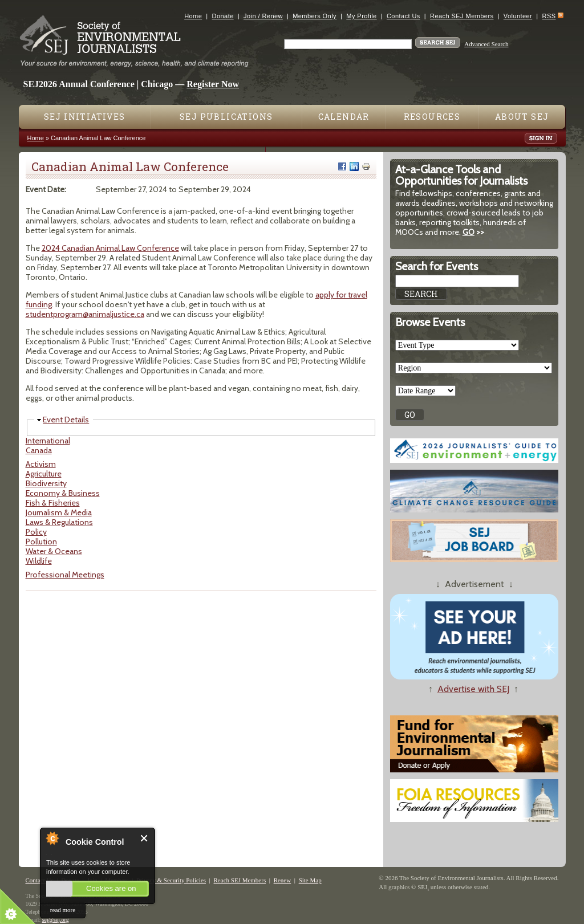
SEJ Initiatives (85, 117)
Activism (41, 464)
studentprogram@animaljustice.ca (85, 314)
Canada (39, 450)
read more (63, 910)
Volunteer (518, 16)
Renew (283, 880)
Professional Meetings (65, 575)
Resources (432, 117)
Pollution (41, 542)
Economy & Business (63, 493)
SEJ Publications (226, 117)
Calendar (344, 117)
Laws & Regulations (59, 522)
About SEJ (522, 117)
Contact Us (403, 16)
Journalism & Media (59, 512)
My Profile (361, 16)
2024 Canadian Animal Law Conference (110, 248)
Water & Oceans (54, 551)
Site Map (310, 880)
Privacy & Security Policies (171, 880)
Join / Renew (263, 16)
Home (193, 16)
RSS (549, 16)
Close (145, 838)
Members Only (315, 16)
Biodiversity (46, 483)
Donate (223, 16)
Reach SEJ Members (462, 16)
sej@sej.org (56, 920)
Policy (36, 532)
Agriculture (44, 474)
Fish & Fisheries (53, 503)
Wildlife (39, 561)
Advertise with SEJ (473, 689)
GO (469, 232)
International (48, 441)
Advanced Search (486, 44)
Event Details (66, 420)
